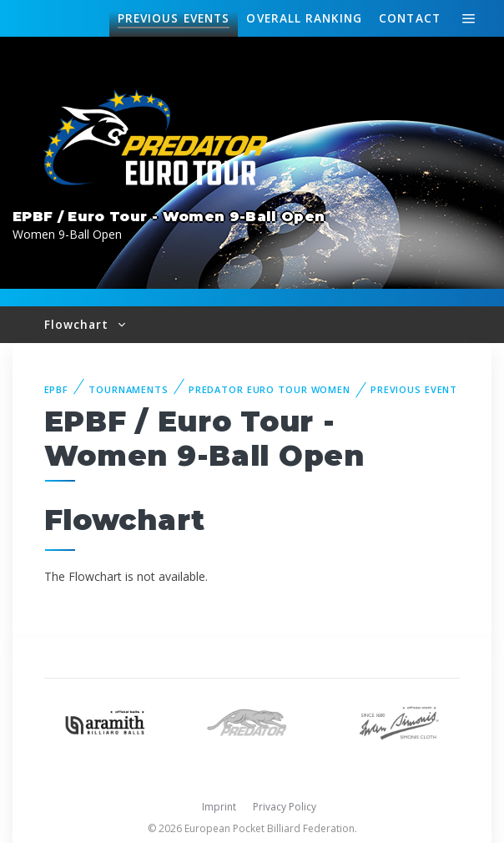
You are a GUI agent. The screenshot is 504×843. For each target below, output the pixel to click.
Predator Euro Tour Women (270, 389)
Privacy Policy (285, 807)
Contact (410, 18)
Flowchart (79, 324)
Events (174, 18)
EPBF (57, 389)
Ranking (304, 18)
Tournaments (129, 389)
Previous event (414, 389)
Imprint (219, 807)
